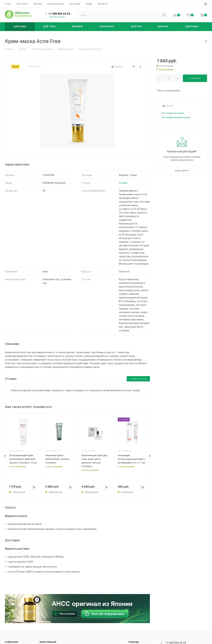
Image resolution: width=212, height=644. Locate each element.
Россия (123, 183)
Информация (48, 642)
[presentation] (5, 456)
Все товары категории (173, 113)
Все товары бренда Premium (176, 117)
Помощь (134, 642)
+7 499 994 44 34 (59, 14)
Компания (12, 642)
